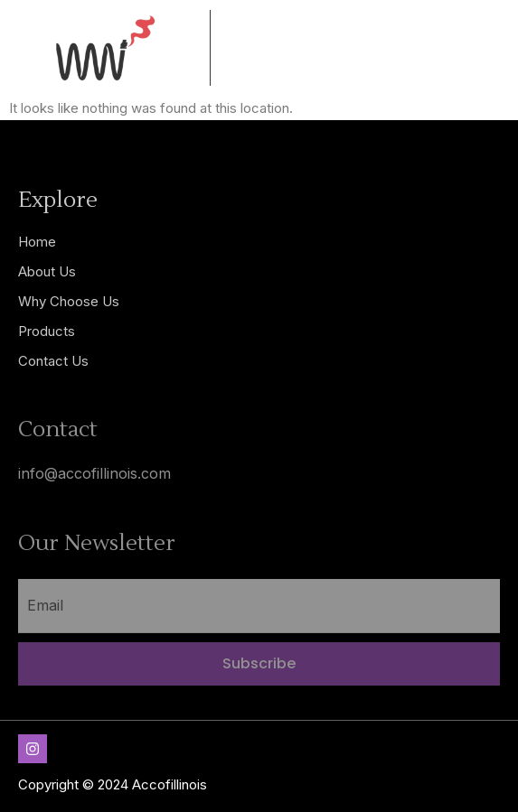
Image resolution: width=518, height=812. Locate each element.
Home (37, 242)
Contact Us (53, 361)
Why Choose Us (69, 301)
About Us (47, 271)
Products (47, 331)
